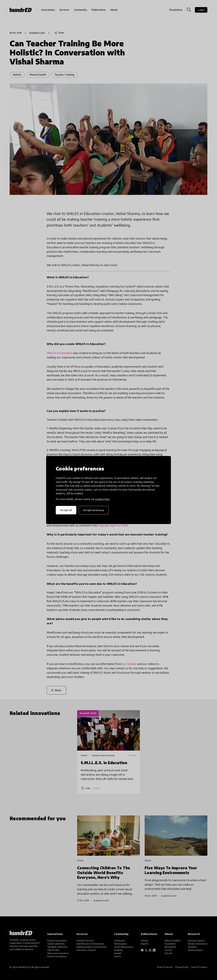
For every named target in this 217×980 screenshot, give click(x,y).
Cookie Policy (102, 499)
